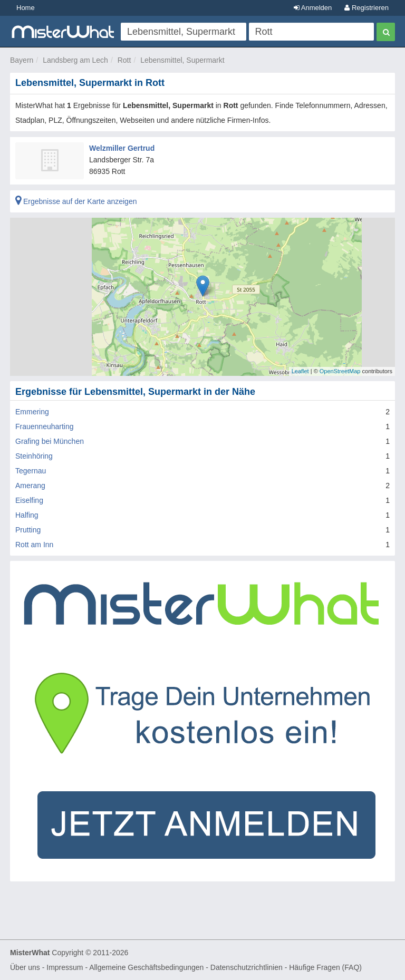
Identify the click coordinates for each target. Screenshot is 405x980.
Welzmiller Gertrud (122, 148)
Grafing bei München (50, 441)
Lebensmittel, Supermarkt (182, 60)
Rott (124, 60)
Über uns (25, 967)
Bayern (22, 60)
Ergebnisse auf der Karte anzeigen (76, 201)
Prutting (28, 530)
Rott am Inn (34, 545)
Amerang (30, 486)
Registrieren (367, 8)
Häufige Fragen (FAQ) (325, 967)
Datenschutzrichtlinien (247, 967)
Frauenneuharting (45, 426)
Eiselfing (29, 500)
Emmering (32, 412)
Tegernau (31, 471)
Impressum (65, 967)
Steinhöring (34, 456)
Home (26, 8)
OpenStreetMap (340, 371)
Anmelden (313, 8)
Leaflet (300, 371)
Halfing (27, 515)
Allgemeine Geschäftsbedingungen (146, 967)
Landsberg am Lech (75, 60)
